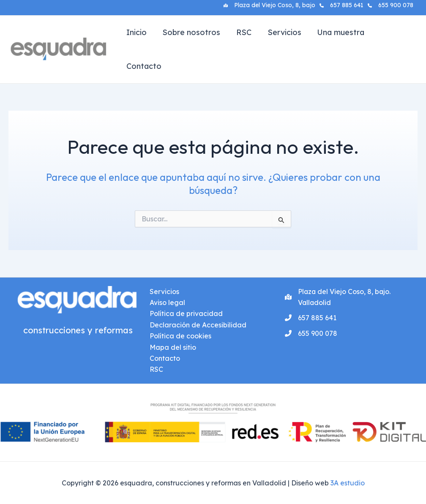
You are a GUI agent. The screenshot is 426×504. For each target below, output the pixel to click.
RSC (242, 32)
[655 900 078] (390, 5)
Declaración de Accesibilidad (198, 325)
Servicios (282, 32)
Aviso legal (167, 302)
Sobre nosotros (190, 32)
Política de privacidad (186, 313)
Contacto (143, 66)
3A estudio (348, 483)
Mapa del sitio (173, 347)
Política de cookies (180, 336)
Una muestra (338, 32)
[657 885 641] (341, 5)
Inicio (136, 32)
